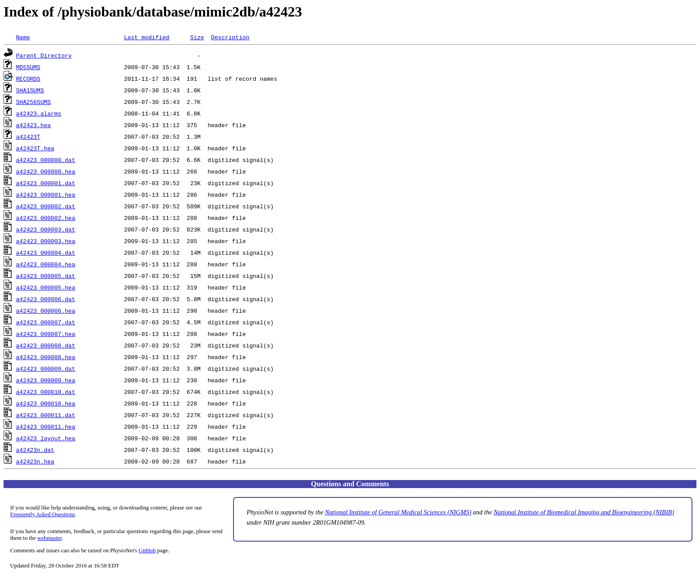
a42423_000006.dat (46, 299)
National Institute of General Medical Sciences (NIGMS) (398, 512)
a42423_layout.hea (46, 438)
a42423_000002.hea (46, 218)
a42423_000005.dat (46, 276)
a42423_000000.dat (46, 160)
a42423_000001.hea (46, 195)
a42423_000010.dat (46, 392)
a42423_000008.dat (46, 345)
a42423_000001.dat (46, 183)
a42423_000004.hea (46, 264)
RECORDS (28, 79)
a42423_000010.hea (46, 403)
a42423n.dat (35, 450)
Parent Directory (44, 55)
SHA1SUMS (30, 90)
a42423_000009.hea (46, 380)
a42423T (28, 137)
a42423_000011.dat (46, 415)
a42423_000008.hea (46, 357)
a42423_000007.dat (46, 322)
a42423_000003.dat (46, 229)
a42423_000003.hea (46, 241)
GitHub (147, 551)
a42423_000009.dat (46, 369)
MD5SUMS (28, 67)
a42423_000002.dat (46, 206)
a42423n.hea (35, 461)
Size (197, 37)
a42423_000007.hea (46, 334)
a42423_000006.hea (46, 311)
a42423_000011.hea (46, 427)
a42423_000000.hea (46, 171)
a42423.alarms (39, 113)
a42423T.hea (35, 148)
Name (23, 37)
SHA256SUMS (33, 102)
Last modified (147, 37)
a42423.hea (33, 125)
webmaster (50, 538)
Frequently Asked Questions (43, 514)
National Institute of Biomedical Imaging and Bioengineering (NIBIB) (584, 512)
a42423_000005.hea (46, 287)
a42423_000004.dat (46, 253)
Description (230, 37)
